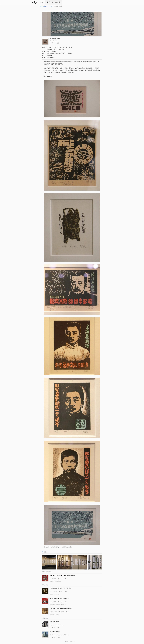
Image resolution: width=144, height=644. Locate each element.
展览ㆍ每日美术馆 (54, 2)
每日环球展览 (44, 6)
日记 (42, 2)
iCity (34, 2)
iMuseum (76, 642)
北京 (51, 6)
